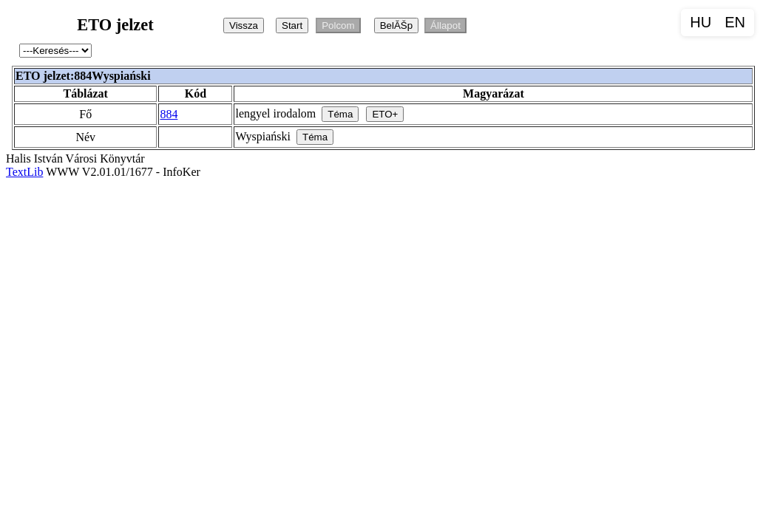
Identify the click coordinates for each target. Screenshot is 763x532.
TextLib (24, 172)
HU (701, 22)
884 (169, 114)
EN (735, 22)
